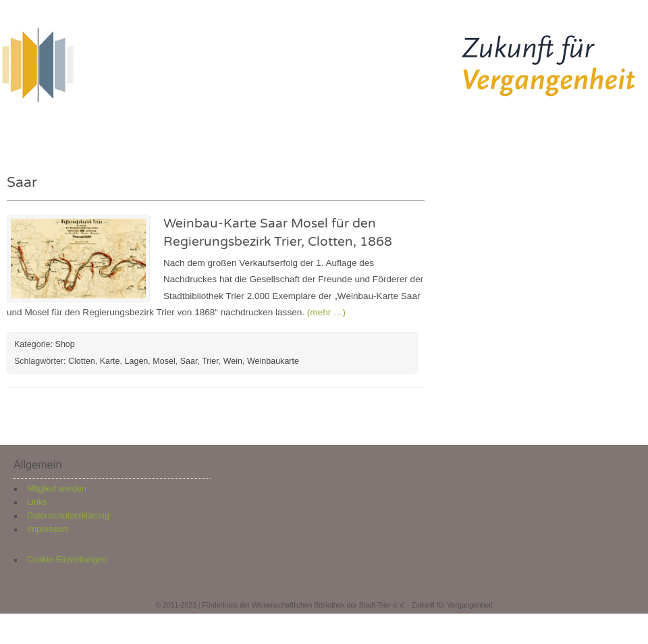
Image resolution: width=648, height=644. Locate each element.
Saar (189, 361)
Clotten (82, 361)
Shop (438, 129)
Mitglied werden (57, 489)
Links (37, 502)
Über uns (376, 129)
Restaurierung (288, 129)
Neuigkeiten (193, 129)
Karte (110, 361)
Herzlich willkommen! (80, 129)
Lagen (137, 361)
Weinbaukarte (273, 361)
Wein (233, 361)
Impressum (48, 529)
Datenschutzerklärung (68, 516)
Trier (210, 361)
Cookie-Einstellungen (67, 560)
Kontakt (500, 129)
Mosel (164, 361)
